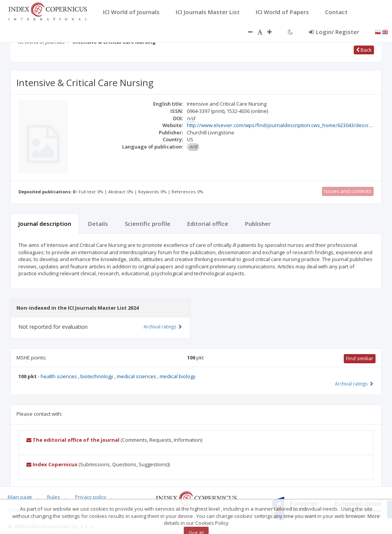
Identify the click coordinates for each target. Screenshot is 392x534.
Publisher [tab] (258, 224)
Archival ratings (354, 384)
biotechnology (97, 376)
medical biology (178, 376)
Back (364, 50)
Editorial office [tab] (208, 224)
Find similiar (360, 358)
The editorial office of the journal (73, 440)
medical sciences (137, 376)
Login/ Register (334, 32)
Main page (20, 497)
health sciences (59, 376)
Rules (54, 497)
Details (98, 224)
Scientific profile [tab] (148, 224)
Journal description (45, 224)
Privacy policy (91, 497)
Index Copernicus (52, 464)
